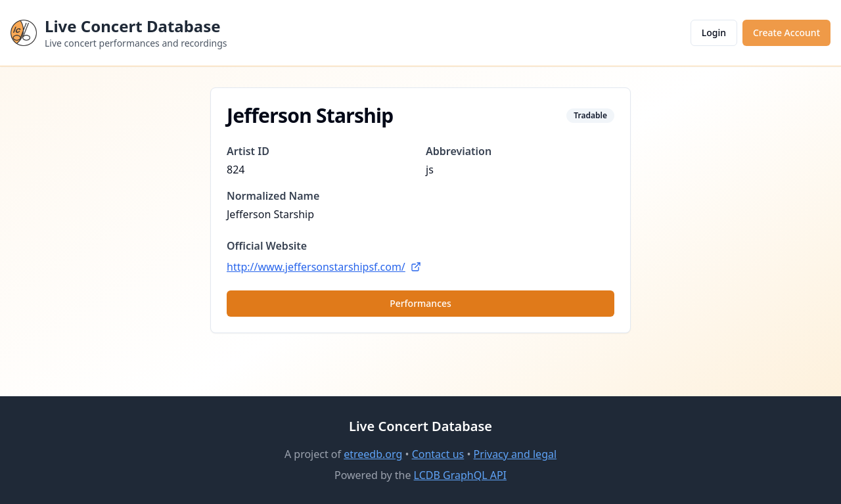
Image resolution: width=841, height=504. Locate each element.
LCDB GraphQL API (460, 475)
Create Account (786, 33)
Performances (420, 303)
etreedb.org (373, 454)
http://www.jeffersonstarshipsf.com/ (324, 267)
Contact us (438, 454)
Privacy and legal (515, 454)
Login (714, 33)
